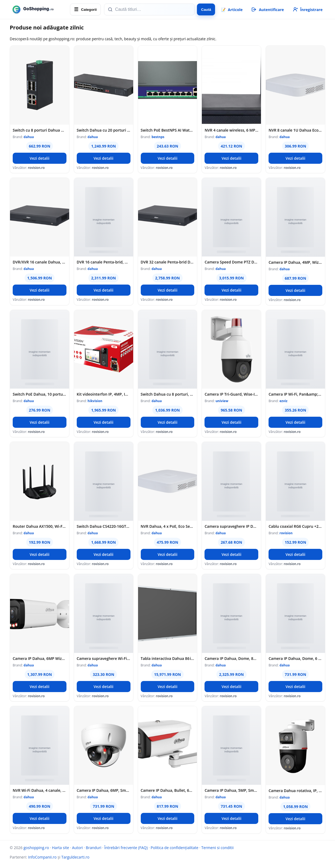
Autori (78, 848)
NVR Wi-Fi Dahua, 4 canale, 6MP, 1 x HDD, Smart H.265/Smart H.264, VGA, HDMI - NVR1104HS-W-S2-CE (40, 790)
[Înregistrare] (307, 9)
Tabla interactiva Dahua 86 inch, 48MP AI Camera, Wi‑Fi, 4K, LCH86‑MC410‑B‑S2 (168, 658)
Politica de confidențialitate (175, 848)
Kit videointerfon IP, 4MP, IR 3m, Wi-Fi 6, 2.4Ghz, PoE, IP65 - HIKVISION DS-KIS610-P (104, 394)
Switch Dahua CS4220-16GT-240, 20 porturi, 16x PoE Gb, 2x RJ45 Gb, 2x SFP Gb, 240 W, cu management (104, 526)
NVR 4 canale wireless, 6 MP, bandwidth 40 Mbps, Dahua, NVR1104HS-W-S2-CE (231, 130)
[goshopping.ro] (38, 9)
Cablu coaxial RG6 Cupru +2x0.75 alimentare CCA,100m (295, 526)
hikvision (95, 401)
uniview (222, 401)
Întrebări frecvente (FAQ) (126, 848)
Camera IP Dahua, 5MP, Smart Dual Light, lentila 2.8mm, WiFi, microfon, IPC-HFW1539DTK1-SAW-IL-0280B (231, 790)
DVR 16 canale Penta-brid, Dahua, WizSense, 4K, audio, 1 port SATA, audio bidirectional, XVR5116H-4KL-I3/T (104, 262)
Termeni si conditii (217, 848)
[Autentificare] (267, 9)
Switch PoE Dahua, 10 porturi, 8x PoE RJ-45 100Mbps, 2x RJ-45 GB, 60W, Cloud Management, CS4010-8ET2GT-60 (40, 394)
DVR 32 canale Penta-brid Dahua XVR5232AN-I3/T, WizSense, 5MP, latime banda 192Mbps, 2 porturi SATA (168, 262)
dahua (29, 137)
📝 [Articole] (232, 10)
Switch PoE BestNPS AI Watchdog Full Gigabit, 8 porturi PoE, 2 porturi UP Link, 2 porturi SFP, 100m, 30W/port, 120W (168, 130)
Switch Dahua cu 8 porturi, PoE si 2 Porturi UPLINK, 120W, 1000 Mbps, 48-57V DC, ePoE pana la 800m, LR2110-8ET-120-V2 (168, 394)
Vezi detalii (40, 158)
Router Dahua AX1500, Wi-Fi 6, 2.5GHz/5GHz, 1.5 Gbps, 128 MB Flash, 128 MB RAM (40, 526)
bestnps (158, 137)
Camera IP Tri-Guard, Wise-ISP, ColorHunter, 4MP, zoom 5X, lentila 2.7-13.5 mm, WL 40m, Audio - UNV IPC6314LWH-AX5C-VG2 (231, 394)
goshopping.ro (36, 848)
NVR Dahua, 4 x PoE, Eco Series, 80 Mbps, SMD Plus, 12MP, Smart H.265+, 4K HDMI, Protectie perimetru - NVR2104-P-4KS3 (168, 526)
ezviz (283, 401)
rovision (286, 533)
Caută (206, 10)
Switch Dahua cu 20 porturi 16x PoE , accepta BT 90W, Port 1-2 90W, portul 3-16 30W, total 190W (104, 130)
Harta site (60, 848)
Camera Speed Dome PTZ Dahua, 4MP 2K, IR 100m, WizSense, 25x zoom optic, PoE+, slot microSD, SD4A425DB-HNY (231, 262)
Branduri (94, 848)
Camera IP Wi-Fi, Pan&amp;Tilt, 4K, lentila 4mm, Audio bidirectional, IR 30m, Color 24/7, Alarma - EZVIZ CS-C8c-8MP (295, 394)
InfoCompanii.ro (42, 857)
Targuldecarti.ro (75, 857)
